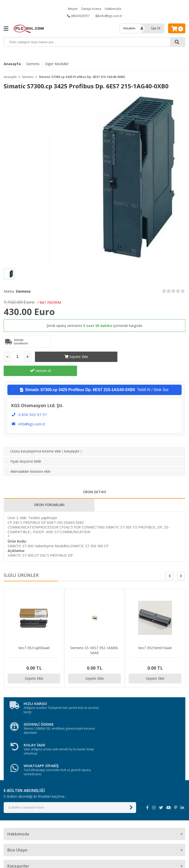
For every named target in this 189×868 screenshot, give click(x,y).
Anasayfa (12, 64)
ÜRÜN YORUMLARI (49, 491)
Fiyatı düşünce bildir (26, 447)
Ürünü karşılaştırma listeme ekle (36, 437)
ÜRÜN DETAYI (95, 478)
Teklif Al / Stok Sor (94, 376)
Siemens (33, 64)
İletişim (73, 9)
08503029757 (79, 16)
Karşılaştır (72, 437)
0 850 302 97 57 (33, 400)
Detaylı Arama (91, 9)
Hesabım (129, 28)
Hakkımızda (113, 9)
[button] (181, 562)
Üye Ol (156, 28)
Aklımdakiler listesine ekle (30, 457)
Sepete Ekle (72, 357)
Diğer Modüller (57, 64)
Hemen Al (149, 357)
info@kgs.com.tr (109, 16)
